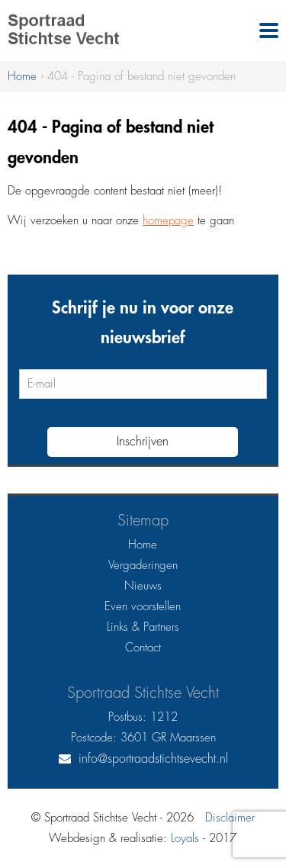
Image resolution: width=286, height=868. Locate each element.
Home (143, 545)
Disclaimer (230, 818)
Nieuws (143, 586)
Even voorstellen (143, 607)
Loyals (185, 839)
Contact (143, 648)
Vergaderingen (143, 566)
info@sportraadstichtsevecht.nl (153, 759)
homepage (168, 221)
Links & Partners (143, 627)
